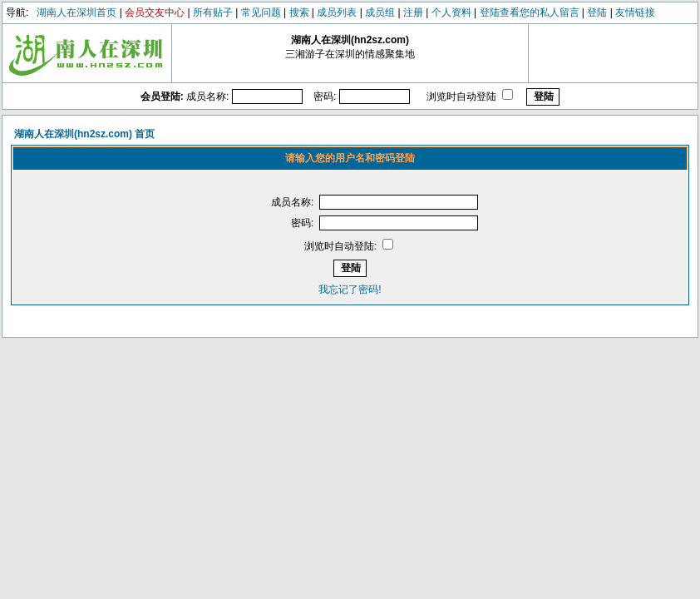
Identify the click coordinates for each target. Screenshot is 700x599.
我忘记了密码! (350, 290)
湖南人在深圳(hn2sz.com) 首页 (84, 134)
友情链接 (635, 12)
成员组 (380, 12)
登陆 (597, 12)
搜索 (299, 12)
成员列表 (337, 12)
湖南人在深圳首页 (76, 12)
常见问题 (261, 12)
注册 (413, 12)
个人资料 (451, 12)
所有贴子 (213, 12)
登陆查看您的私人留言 (530, 12)
